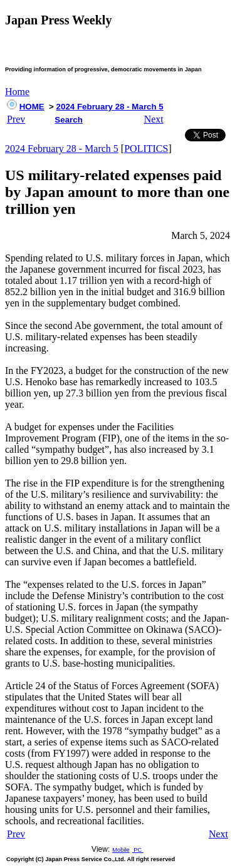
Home (17, 92)
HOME (32, 107)
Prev (16, 119)
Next (154, 119)
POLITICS (146, 149)
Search (68, 120)
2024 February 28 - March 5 (110, 107)
